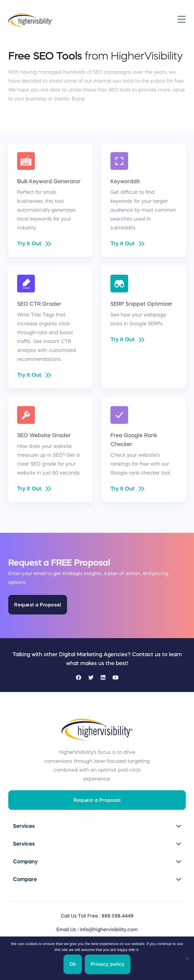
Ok (73, 964)
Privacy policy (108, 964)
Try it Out (29, 244)
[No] (187, 958)
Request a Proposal (38, 605)
